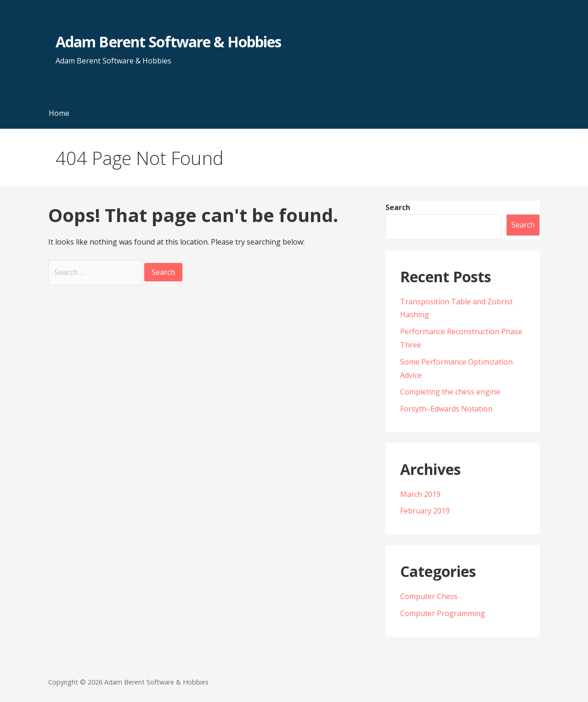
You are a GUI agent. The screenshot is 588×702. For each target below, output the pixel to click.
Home (59, 113)
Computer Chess (429, 596)
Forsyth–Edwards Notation (446, 409)
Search (398, 207)
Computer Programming (443, 613)
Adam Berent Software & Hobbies (168, 42)
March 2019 (420, 494)
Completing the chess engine (450, 392)
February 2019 (425, 511)
